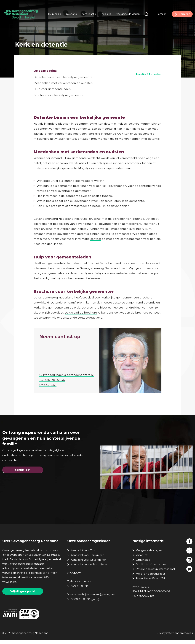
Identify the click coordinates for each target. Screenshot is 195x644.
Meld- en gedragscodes (151, 577)
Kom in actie (87, 15)
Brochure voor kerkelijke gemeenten (59, 86)
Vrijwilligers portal (23, 594)
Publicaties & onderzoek (151, 568)
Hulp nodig (53, 15)
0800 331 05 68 (80, 602)
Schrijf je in (23, 470)
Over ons (70, 15)
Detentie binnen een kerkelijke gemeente (63, 68)
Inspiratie (105, 15)
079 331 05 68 (79, 589)
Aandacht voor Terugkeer (87, 558)
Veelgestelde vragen (127, 15)
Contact (158, 16)
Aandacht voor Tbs (83, 554)
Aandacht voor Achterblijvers (89, 568)
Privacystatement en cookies (175, 638)
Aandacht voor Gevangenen (89, 563)
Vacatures (142, 558)
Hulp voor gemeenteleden (52, 80)
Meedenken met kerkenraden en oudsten (63, 74)
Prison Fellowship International (155, 572)
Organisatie (143, 563)
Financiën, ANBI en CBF (151, 581)
